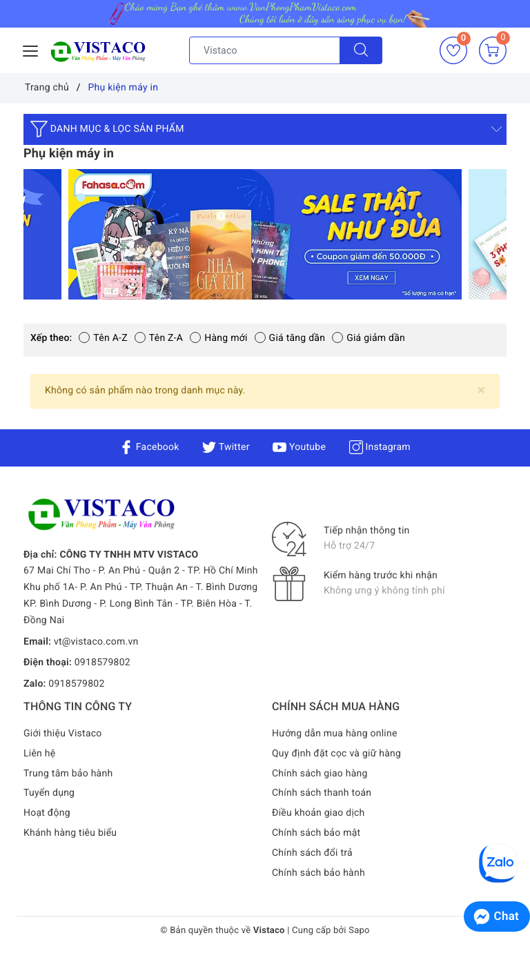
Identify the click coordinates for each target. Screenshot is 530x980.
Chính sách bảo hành (318, 873)
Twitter (226, 447)
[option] (265, 234)
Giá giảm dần (369, 338)
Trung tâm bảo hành (68, 774)
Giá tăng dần (290, 338)
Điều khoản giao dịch (318, 813)
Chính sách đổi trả (312, 853)
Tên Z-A (159, 338)
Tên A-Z (103, 338)
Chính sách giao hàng (320, 774)
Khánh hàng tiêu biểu (70, 833)
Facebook (149, 447)
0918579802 (102, 663)
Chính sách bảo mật (316, 833)
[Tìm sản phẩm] (265, 50)
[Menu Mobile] (31, 49)
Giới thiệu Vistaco (63, 734)
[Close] (481, 390)
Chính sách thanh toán (322, 793)
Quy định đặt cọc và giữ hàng (336, 754)
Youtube (299, 447)
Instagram (380, 447)
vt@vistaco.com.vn (96, 642)
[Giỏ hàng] (493, 50)
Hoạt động (47, 813)
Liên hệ (39, 754)
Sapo (359, 931)
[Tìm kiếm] (361, 50)
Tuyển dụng (49, 793)
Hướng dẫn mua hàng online (335, 734)
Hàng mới (218, 338)
